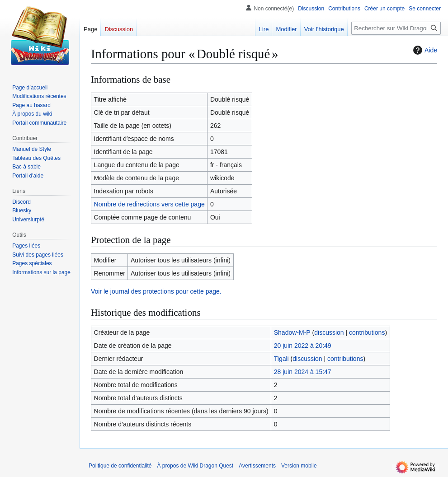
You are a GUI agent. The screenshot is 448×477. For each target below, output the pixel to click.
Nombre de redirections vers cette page (149, 204)
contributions (367, 332)
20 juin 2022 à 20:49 (303, 346)
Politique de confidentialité (120, 466)
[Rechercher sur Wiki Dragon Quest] (396, 28)
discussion (329, 332)
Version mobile (299, 466)
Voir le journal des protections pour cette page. (156, 291)
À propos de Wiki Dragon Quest (195, 466)
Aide (424, 50)
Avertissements (257, 466)
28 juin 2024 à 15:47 (303, 372)
